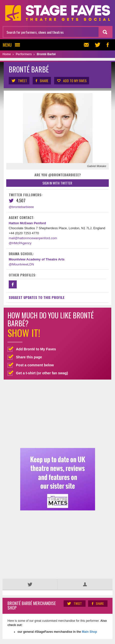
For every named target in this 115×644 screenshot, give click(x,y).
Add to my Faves (72, 81)
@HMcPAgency (20, 243)
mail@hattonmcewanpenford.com (33, 238)
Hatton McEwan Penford (27, 223)
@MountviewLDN (21, 264)
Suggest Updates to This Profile (37, 297)
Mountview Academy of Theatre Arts (37, 259)
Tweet (19, 81)
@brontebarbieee (21, 207)
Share (42, 81)
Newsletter (86, 45)
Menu (13, 45)
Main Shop (89, 632)
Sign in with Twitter (57, 183)
